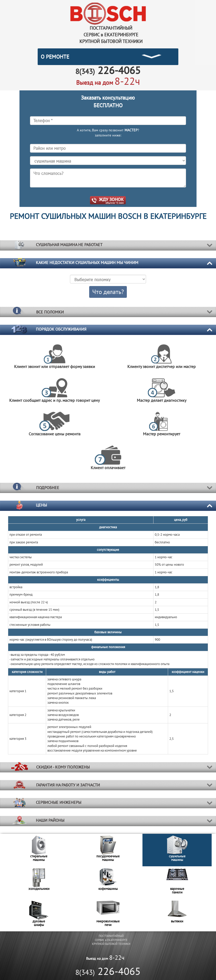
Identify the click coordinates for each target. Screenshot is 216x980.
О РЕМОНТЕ (55, 57)
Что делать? (108, 292)
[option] (39, 850)
